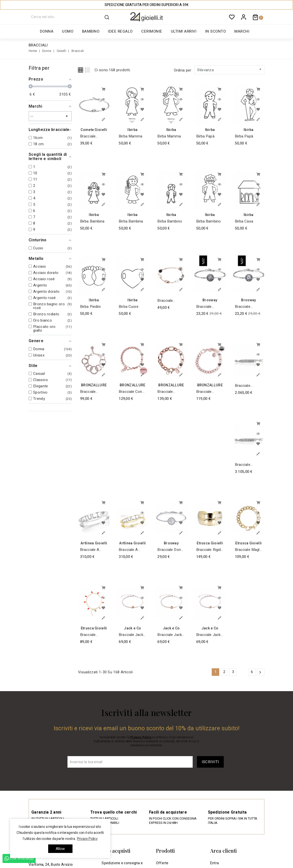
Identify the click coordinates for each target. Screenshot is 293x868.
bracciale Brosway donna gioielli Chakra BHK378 (209, 307)
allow (60, 849)
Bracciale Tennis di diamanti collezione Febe (248, 386)
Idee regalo (120, 31)
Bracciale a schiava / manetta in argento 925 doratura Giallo (131, 550)
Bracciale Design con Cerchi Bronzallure (90, 392)
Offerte (162, 863)
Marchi (242, 31)
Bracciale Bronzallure (167, 392)
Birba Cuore (129, 307)
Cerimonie (152, 31)
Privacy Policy (141, 737)
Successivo (260, 672)
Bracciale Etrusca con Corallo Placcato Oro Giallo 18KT (91, 635)
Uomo (68, 31)
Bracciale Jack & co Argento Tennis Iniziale (131, 635)
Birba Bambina (92, 221)
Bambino (91, 31)
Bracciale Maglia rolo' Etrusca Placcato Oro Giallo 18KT (249, 550)
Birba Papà (205, 136)
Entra (215, 863)
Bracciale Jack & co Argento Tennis (169, 635)
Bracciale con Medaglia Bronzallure (130, 392)
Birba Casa (244, 221)
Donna (47, 31)
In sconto (216, 31)
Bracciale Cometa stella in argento (92, 136)
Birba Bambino (170, 221)
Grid (81, 70)
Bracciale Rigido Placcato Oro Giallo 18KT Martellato (210, 550)
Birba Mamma (130, 136)
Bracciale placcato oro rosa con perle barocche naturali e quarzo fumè (170, 301)
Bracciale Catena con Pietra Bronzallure (206, 392)
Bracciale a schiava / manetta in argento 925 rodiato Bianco (93, 550)
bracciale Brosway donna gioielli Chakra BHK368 (248, 307)
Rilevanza (230, 70)
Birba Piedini (90, 307)
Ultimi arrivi (184, 31)
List (88, 70)
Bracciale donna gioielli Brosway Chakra (171, 550)
